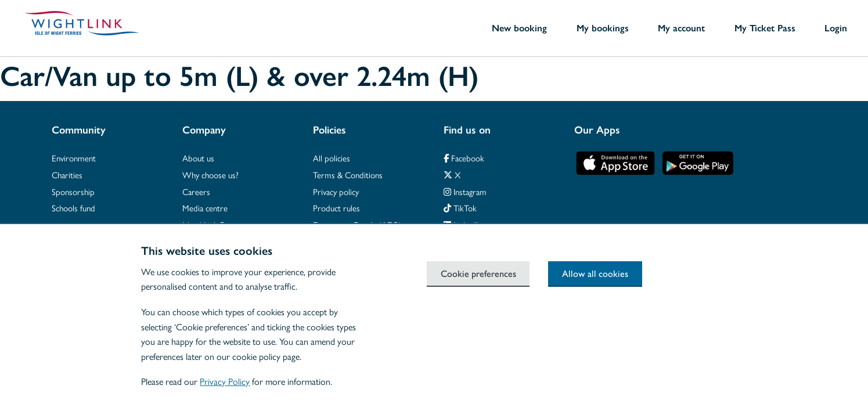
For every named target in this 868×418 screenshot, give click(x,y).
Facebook (464, 158)
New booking (519, 28)
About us (198, 158)
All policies (332, 158)
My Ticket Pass (765, 28)
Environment (74, 158)
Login (836, 28)
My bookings (603, 28)
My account (681, 28)
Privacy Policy (225, 381)
